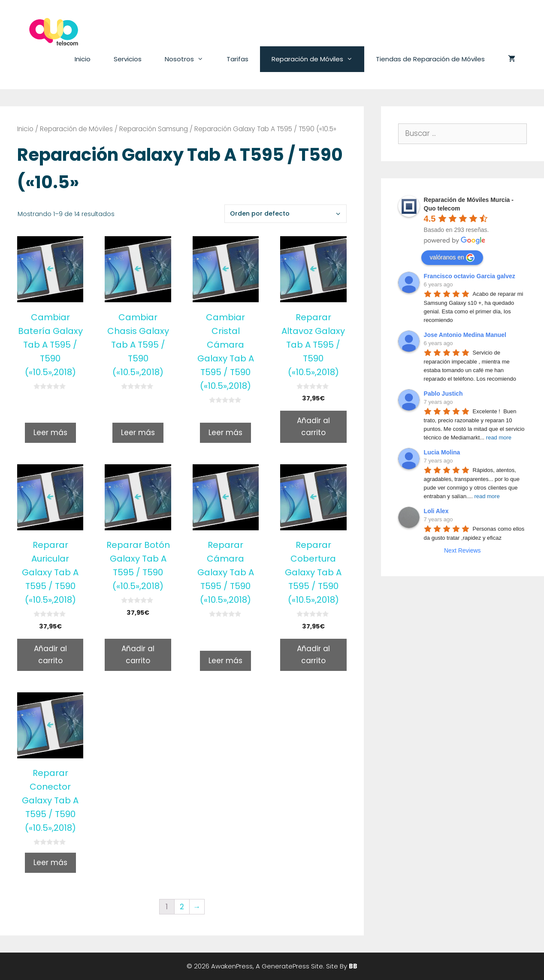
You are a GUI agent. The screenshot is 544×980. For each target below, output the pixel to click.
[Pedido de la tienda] (286, 214)
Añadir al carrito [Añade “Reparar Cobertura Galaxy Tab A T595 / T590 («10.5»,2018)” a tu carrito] (313, 654)
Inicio (83, 59)
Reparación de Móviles (318, 59)
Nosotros (190, 59)
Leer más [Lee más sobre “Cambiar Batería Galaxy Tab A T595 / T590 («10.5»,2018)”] (50, 433)
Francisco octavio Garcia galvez (470, 276)
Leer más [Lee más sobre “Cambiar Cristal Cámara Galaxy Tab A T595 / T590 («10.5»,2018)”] (225, 433)
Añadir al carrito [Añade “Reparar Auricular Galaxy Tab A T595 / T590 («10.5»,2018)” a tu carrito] (50, 654)
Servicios (128, 59)
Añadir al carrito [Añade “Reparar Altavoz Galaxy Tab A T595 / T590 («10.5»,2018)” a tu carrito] (313, 426)
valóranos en (452, 258)
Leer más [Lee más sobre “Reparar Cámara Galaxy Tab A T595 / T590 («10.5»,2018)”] (225, 661)
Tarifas (237, 59)
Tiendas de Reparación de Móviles (430, 59)
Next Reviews (462, 550)
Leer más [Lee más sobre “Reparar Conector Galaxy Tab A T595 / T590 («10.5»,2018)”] (50, 863)
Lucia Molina (442, 452)
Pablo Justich (443, 394)
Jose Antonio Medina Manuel (465, 335)
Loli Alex (436, 511)
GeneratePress (286, 966)
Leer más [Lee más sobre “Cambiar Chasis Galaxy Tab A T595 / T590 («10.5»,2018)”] (138, 433)
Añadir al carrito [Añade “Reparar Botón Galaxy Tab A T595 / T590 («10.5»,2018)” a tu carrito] (138, 654)
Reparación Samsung (154, 129)
